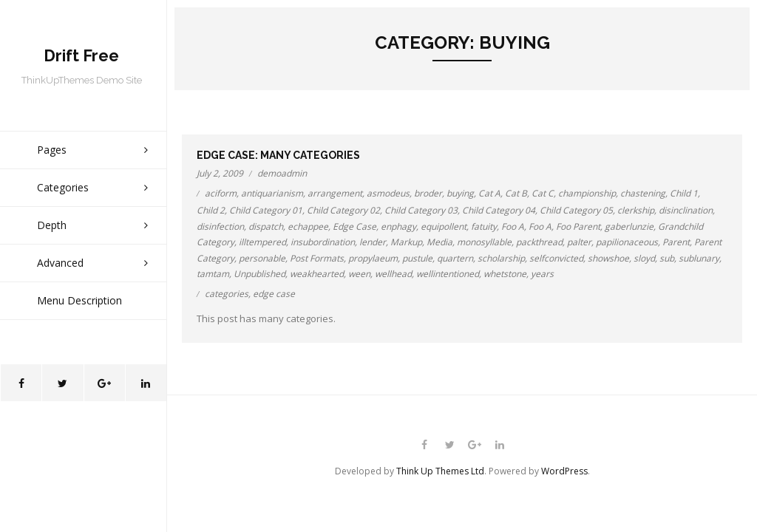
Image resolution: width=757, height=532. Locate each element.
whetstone (505, 274)
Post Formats (317, 258)
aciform (221, 193)
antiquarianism (272, 193)
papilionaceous (627, 242)
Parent (676, 242)
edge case (274, 294)
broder (428, 193)
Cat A (489, 193)
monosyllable (484, 242)
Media (439, 242)
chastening (643, 193)
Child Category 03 (421, 210)
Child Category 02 (343, 210)
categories (227, 294)
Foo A (513, 226)
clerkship (636, 210)
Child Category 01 (266, 210)
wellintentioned (448, 274)
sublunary (699, 258)
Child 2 (211, 210)
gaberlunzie (629, 226)
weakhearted (317, 274)
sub (667, 258)
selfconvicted (556, 258)
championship (587, 193)
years (542, 274)
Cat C (543, 193)
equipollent (444, 226)
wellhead (393, 274)
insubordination (323, 242)
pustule (417, 258)
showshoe (608, 258)
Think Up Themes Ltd (440, 471)
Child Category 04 (499, 210)
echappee (308, 226)
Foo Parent (578, 226)
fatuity (484, 226)
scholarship (501, 258)
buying (460, 193)
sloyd (644, 258)
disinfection (220, 226)
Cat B (516, 193)
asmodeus (388, 193)
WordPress (564, 471)
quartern (455, 258)
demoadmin (282, 173)
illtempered (262, 242)
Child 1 (684, 193)
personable (262, 258)
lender (373, 242)
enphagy (398, 226)
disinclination (686, 210)
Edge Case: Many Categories (278, 155)
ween (359, 274)
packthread (539, 242)
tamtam (213, 274)
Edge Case (354, 226)
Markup (406, 242)
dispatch (266, 226)
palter (579, 242)
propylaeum (373, 258)
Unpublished (259, 274)
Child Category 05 (576, 210)
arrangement (335, 193)
